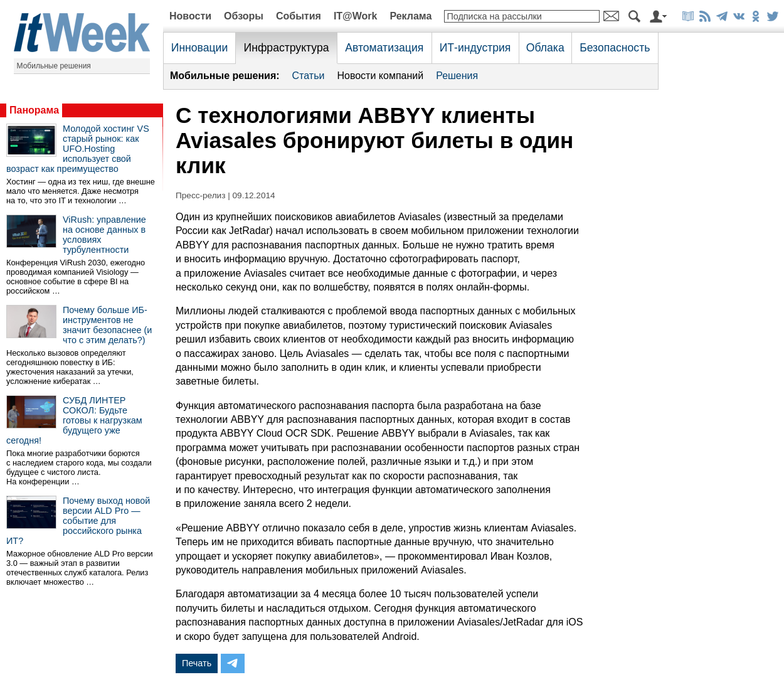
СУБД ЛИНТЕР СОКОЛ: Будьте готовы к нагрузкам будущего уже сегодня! (74, 420)
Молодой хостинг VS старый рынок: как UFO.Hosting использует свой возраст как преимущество (78, 149)
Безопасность (615, 48)
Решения (457, 76)
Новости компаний (380, 76)
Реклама (411, 16)
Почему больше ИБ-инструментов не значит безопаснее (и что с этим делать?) (107, 325)
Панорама (34, 110)
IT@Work (356, 16)
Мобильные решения (54, 66)
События (299, 16)
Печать (197, 663)
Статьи (309, 76)
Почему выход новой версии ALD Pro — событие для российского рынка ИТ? (78, 521)
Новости (190, 16)
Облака (545, 48)
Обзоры (244, 16)
